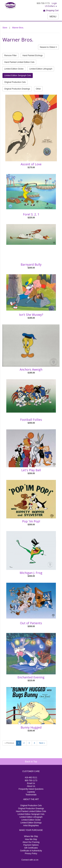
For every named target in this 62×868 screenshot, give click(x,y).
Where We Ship (31, 836)
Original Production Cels (15, 82)
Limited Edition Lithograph (41, 69)
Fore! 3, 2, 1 (31, 214)
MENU (53, 16)
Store (5, 28)
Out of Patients (31, 623)
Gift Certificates (31, 848)
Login (54, 3)
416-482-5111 (31, 778)
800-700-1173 (31, 781)
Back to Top (31, 762)
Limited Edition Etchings (31, 823)
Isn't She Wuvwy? (31, 315)
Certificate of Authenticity (31, 851)
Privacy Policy (31, 854)
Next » (42, 743)
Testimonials (31, 795)
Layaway (31, 792)
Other (38, 89)
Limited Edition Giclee (14, 69)
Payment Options (31, 845)
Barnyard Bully (31, 264)
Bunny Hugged (31, 727)
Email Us (31, 783)
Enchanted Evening (31, 677)
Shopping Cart (51, 10)
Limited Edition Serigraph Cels (18, 75)
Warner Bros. (18, 28)
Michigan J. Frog (31, 573)
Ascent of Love (31, 164)
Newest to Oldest (48, 47)
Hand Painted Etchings (33, 55)
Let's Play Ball (31, 470)
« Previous (9, 743)
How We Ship (31, 839)
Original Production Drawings (17, 89)
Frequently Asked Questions (31, 789)
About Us (31, 786)
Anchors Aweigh (31, 369)
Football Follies (31, 420)
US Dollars (51, 6)
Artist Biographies (31, 826)
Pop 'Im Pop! (31, 521)
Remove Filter (10, 55)
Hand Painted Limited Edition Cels (19, 62)
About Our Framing (31, 842)
